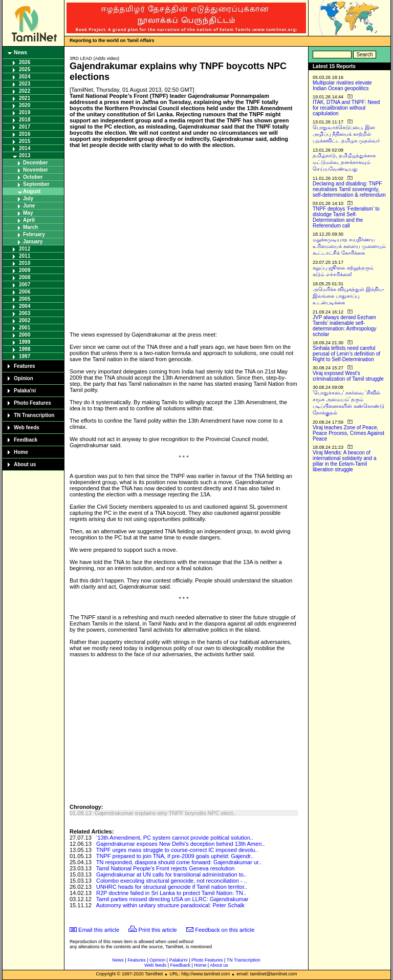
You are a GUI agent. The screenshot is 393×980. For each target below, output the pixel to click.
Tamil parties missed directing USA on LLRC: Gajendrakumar (172, 899)
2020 (25, 105)
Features (25, 366)
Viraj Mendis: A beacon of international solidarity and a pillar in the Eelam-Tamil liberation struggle (345, 461)
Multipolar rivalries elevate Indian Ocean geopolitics (342, 86)
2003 (25, 313)
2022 (25, 91)
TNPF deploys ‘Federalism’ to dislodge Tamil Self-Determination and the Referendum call (346, 217)
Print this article (158, 930)
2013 (25, 155)
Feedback (26, 440)
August (32, 191)
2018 (25, 120)
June (29, 206)
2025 (25, 69)
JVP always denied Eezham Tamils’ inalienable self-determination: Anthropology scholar (345, 326)
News (20, 53)
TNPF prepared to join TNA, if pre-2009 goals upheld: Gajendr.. (175, 856)
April (29, 220)
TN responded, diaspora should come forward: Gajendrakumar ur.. (179, 862)
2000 (25, 335)
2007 (25, 285)
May (28, 213)
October (33, 177)
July (28, 199)
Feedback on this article (225, 930)
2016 (25, 134)
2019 (25, 112)
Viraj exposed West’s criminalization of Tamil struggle (348, 376)
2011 (25, 256)
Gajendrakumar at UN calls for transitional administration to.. (171, 874)
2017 (25, 127)
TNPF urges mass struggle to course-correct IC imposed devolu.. (177, 850)
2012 (25, 249)
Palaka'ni (25, 391)
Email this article (99, 930)
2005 (25, 299)
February (34, 234)
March (30, 227)
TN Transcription (34, 415)
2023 (25, 84)
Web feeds (27, 428)
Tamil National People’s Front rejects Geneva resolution (166, 868)
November (36, 170)
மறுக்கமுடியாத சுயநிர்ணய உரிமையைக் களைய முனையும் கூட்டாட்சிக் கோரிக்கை (349, 246)
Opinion (24, 378)
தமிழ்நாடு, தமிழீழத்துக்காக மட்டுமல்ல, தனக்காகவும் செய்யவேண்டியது (344, 162)
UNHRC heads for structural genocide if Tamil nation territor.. (172, 887)
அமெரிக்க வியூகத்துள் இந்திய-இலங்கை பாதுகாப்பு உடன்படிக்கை (348, 296)
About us (25, 464)
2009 (25, 270)
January (33, 242)
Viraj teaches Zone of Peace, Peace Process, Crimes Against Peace (348, 433)
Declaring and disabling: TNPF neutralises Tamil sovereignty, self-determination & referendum (349, 189)
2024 (25, 77)
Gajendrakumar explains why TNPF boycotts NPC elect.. (165, 813)
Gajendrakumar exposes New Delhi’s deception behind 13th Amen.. (180, 844)
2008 (25, 277)
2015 (25, 141)
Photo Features (32, 403)
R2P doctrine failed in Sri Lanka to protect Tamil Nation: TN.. (171, 893)
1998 (25, 349)
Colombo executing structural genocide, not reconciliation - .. (172, 881)
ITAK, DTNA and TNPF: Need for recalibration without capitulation (346, 108)
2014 (25, 148)
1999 (25, 342)
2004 (25, 306)
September (36, 184)
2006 (25, 292)
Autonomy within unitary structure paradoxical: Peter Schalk (170, 905)
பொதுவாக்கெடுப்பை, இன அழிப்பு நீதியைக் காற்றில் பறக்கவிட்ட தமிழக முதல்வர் (346, 134)
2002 (25, 320)
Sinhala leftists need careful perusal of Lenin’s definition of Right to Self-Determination (346, 354)
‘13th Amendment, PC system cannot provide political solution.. (175, 838)
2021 (25, 98)
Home (21, 452)
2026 (25, 62)
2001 (25, 328)
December (35, 163)
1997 (25, 356)
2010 (25, 263)
